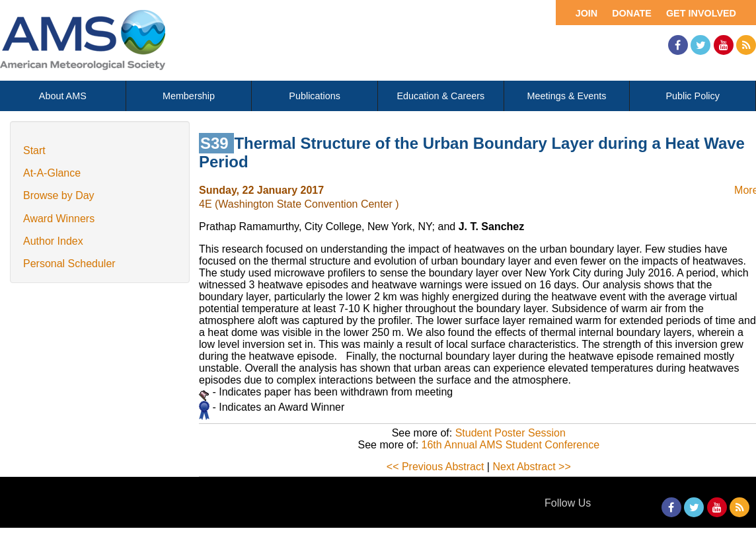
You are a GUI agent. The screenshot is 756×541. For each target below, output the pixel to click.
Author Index (53, 241)
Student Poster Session (510, 433)
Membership (189, 96)
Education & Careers (440, 96)
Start (34, 150)
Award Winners (59, 219)
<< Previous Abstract (435, 467)
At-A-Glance (52, 173)
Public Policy (693, 96)
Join (587, 13)
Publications (315, 96)
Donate (632, 13)
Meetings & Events (567, 96)
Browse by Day (59, 195)
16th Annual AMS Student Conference (511, 445)
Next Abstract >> (531, 467)
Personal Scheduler (69, 264)
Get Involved (701, 13)
